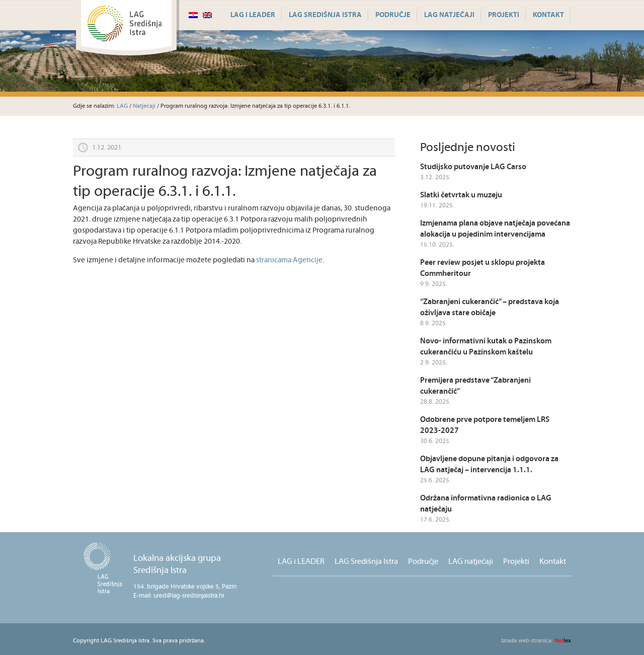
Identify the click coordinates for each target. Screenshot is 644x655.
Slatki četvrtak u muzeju (461, 195)
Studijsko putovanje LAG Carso (473, 167)
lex (536, 641)
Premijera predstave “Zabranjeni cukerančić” (475, 386)
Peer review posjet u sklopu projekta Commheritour (482, 268)
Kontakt (548, 15)
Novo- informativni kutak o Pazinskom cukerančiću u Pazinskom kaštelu (486, 347)
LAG (122, 106)
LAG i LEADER (253, 15)
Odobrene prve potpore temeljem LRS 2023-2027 (485, 425)
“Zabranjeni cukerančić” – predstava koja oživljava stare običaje (490, 307)
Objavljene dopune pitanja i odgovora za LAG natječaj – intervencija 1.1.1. (489, 464)
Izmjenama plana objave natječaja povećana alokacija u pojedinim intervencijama (495, 229)
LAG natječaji (449, 15)
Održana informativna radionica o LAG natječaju (486, 504)
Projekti (504, 15)
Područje (393, 15)
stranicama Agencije (289, 260)
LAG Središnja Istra (325, 15)
